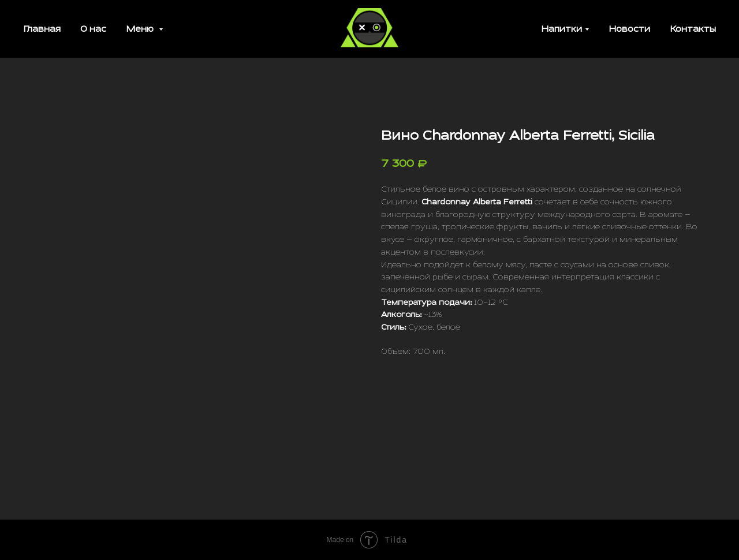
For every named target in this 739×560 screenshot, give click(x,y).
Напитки (561, 29)
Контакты (693, 29)
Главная (42, 29)
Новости (629, 29)
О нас (93, 29)
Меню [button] (141, 29)
